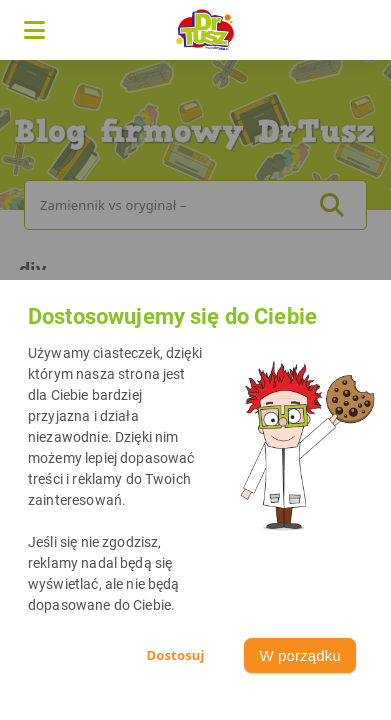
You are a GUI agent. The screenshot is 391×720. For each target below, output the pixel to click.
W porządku (300, 655)
